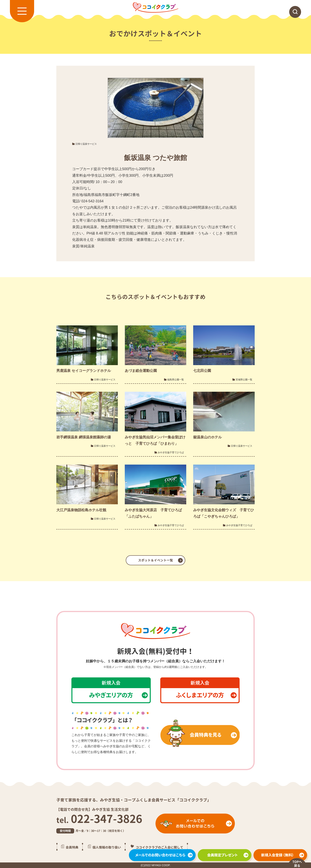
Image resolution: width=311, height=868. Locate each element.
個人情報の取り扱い (107, 847)
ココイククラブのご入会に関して (159, 847)
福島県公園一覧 (176, 380)
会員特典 (72, 847)
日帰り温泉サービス (86, 144)
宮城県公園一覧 (244, 380)
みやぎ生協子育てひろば (171, 452)
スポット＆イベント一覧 (155, 560)
